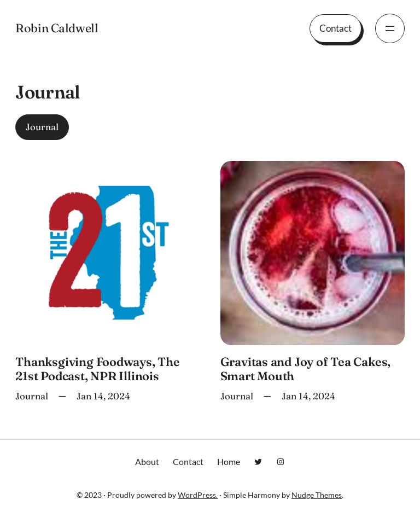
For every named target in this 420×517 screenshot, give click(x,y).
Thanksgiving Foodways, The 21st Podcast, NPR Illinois (97, 369)
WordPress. (198, 495)
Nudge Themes (317, 495)
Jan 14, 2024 (103, 396)
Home (229, 461)
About (147, 461)
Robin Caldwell (57, 28)
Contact (336, 28)
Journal (42, 127)
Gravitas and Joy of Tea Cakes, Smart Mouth (305, 369)
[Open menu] (390, 28)
